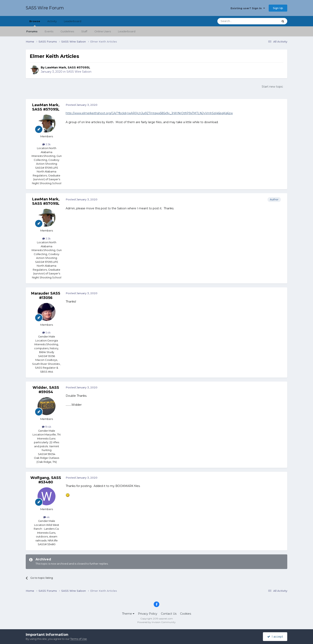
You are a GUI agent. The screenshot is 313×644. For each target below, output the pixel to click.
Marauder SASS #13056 (46, 296)
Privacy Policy (148, 614)
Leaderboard (127, 31)
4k (47, 517)
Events (49, 31)
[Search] (238, 21)
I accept (275, 637)
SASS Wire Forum (45, 8)
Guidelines (67, 31)
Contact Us (169, 614)
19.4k (47, 427)
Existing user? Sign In (248, 8)
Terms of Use (79, 639)
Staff (84, 31)
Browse (35, 23)
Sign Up (278, 8)
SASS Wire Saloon (79, 72)
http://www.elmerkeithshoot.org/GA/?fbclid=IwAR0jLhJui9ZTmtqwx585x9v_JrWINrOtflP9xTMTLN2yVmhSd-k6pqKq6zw (149, 113)
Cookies (186, 614)
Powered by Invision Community (156, 622)
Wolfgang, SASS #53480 (46, 480)
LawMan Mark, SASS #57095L (68, 67)
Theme (128, 614)
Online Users (103, 31)
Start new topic (272, 87)
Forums (32, 31)
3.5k (47, 144)
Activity (52, 21)
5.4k (47, 332)
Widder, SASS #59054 (46, 390)
